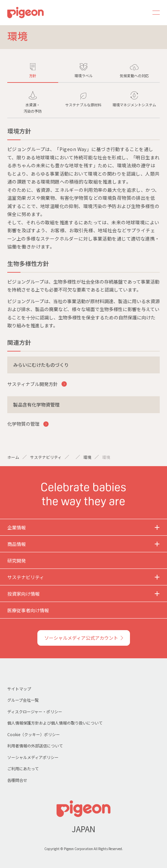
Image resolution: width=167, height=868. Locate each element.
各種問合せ (17, 780)
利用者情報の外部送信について (35, 746)
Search (138, 13)
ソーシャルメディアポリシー (33, 757)
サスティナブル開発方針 (33, 384)
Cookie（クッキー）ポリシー (34, 734)
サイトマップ (19, 689)
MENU (154, 13)
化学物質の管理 (24, 424)
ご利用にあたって (23, 768)
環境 (87, 457)
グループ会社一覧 (23, 700)
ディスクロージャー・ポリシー (35, 711)
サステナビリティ (46, 457)
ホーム (13, 457)
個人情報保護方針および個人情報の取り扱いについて (55, 723)
